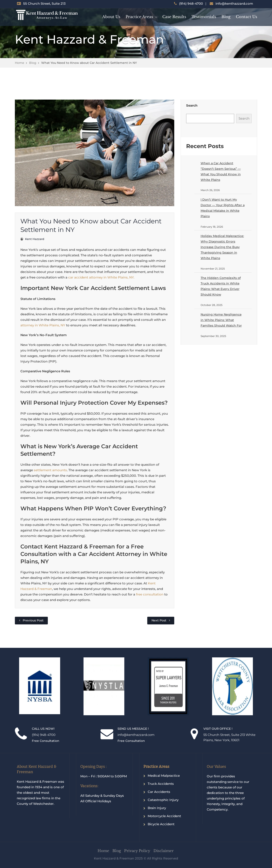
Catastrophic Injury (163, 800)
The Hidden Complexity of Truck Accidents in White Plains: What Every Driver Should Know (221, 286)
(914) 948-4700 (191, 4)
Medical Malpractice (164, 776)
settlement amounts (50, 470)
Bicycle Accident (161, 824)
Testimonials (204, 17)
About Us (111, 17)
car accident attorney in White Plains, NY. (101, 277)
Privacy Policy (137, 851)
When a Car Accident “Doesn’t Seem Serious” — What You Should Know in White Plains (221, 171)
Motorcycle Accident (164, 816)
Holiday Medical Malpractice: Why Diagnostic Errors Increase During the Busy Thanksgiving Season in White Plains (222, 247)
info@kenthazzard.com (234, 4)
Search (192, 105)
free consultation (150, 594)
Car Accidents (159, 792)
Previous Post (33, 620)
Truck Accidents (161, 784)
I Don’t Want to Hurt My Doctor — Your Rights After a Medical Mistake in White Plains (223, 208)
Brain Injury (157, 808)
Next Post (159, 620)
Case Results (174, 17)
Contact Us (246, 17)
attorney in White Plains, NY (43, 325)
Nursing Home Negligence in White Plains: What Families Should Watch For (221, 320)
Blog (226, 17)
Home (20, 63)
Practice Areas (139, 17)
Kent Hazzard (35, 239)
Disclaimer (164, 851)
